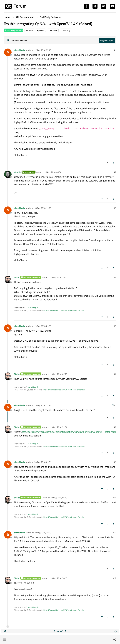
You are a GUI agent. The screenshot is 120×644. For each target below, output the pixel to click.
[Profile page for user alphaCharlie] (8, 52)
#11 (115, 533)
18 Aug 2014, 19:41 (59, 277)
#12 (115, 578)
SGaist (17, 277)
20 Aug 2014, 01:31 (43, 462)
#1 (115, 50)
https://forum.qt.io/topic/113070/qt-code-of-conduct (64, 310)
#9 (115, 462)
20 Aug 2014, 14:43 (43, 533)
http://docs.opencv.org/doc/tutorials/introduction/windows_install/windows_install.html (69, 432)
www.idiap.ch (33, 308)
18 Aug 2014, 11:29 (43, 208)
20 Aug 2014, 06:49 (59, 498)
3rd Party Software (14, 30)
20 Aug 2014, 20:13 (59, 578)
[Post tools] (114, 163)
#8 (115, 427)
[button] (4, 640)
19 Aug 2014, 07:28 (59, 374)
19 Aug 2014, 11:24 (43, 405)
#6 (115, 374)
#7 (115, 405)
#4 (115, 277)
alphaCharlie (20, 50)
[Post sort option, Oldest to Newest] (17, 40)
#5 (115, 326)
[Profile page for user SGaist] (8, 279)
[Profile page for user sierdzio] (8, 174)
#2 (115, 172)
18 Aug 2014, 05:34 (53, 172)
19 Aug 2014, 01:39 (43, 326)
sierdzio (17, 172)
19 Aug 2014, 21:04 (59, 427)
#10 (115, 498)
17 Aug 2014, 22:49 (43, 50)
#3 (115, 208)
